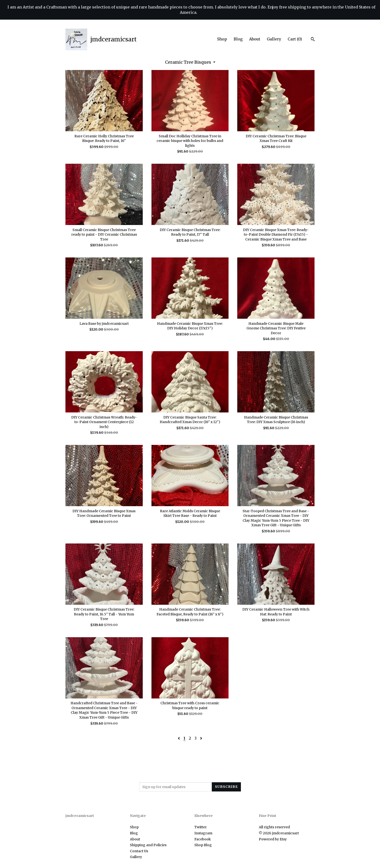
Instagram (203, 833)
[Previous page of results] (179, 738)
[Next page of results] (201, 738)
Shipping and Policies (148, 845)
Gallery (274, 39)
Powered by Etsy (273, 839)
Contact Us (139, 851)
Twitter (201, 827)
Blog (238, 39)
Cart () (295, 39)
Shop (222, 39)
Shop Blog (203, 845)
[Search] (313, 40)
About (255, 39)
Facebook (203, 839)
